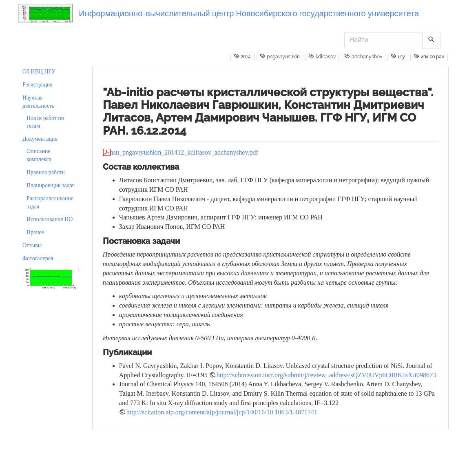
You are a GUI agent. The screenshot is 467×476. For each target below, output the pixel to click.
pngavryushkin (280, 56)
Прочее (35, 232)
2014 (242, 56)
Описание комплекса (39, 155)
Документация (40, 139)
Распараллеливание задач (50, 203)
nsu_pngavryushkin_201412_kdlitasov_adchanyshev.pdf (184, 152)
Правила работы (46, 172)
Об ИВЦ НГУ (39, 72)
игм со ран (429, 56)
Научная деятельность (39, 102)
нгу (398, 56)
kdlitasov (322, 56)
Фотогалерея (38, 258)
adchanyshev (363, 56)
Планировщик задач (51, 185)
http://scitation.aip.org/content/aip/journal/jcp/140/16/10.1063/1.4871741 (222, 412)
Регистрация (38, 85)
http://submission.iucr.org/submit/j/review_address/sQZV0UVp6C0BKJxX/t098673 (326, 375)
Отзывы (32, 245)
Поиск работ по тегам (45, 122)
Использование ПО (50, 219)
